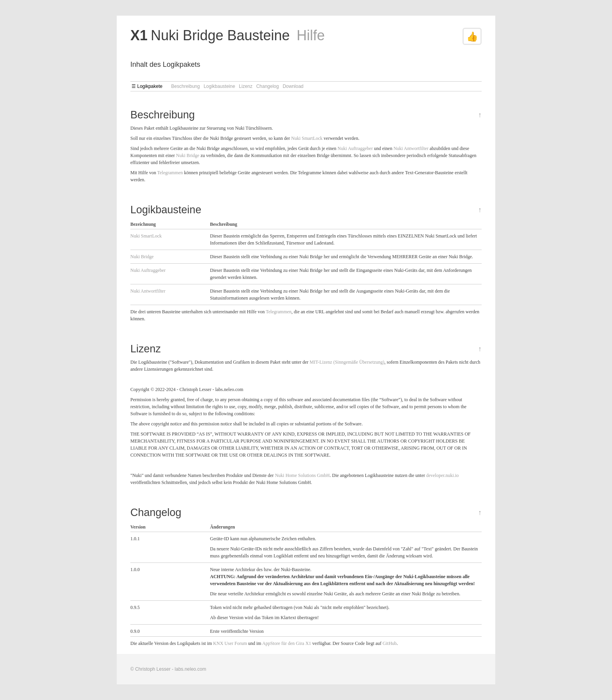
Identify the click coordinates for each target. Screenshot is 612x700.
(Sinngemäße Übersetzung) (359, 362)
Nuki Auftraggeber (355, 148)
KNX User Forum (230, 643)
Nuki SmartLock (307, 138)
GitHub (390, 643)
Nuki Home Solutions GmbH (302, 475)
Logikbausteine (220, 86)
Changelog (267, 86)
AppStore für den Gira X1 (287, 643)
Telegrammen (170, 173)
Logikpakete (150, 86)
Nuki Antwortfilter (411, 148)
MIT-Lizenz (321, 362)
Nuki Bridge (188, 155)
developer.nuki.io (442, 475)
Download (293, 86)
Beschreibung (186, 86)
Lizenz (246, 86)
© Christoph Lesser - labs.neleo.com (168, 669)
